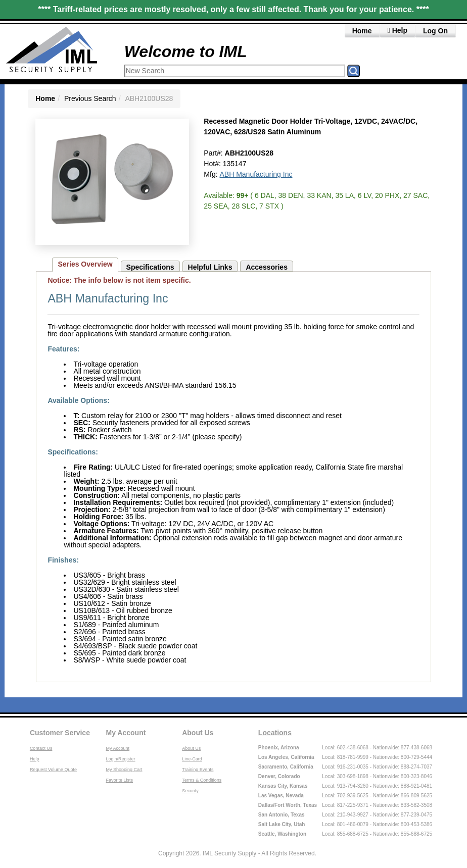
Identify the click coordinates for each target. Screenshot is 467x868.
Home (362, 31)
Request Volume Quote (53, 770)
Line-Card (192, 759)
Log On (435, 31)
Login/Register (121, 759)
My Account (126, 733)
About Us (198, 733)
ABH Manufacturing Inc (256, 174)
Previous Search (90, 98)
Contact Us (41, 748)
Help (35, 759)
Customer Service (60, 733)
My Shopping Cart (124, 770)
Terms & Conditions (202, 780)
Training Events (198, 770)
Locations (275, 733)
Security (190, 791)
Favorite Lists (120, 780)
